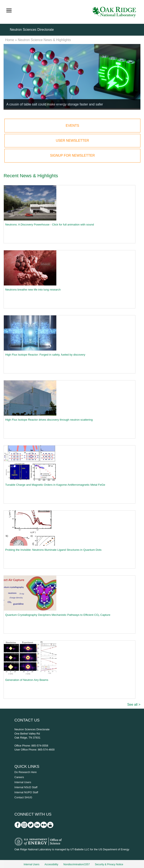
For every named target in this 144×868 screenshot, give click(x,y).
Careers (19, 777)
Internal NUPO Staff (26, 792)
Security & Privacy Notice (109, 864)
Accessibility (51, 864)
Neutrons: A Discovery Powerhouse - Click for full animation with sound (50, 225)
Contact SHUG (23, 797)
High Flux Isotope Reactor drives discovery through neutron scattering (49, 420)
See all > (134, 705)
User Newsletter (72, 141)
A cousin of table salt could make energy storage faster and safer (55, 104)
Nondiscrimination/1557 (76, 864)
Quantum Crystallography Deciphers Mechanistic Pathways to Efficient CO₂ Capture (58, 615)
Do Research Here (26, 772)
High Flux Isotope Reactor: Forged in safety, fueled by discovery (45, 355)
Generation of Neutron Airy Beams (27, 680)
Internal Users (23, 782)
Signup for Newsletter (72, 155)
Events (72, 126)
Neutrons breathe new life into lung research (33, 290)
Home (10, 40)
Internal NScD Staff (26, 787)
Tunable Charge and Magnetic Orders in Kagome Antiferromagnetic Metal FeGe (55, 485)
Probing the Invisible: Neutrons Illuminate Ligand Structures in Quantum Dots (53, 550)
